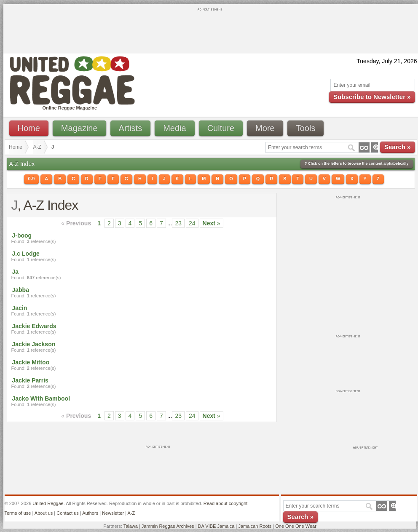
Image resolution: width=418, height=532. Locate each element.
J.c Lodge (26, 254)
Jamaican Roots (255, 526)
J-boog (22, 235)
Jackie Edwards (34, 326)
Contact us (68, 513)
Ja (16, 272)
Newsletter (113, 513)
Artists (131, 128)
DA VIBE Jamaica (216, 526)
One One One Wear (296, 526)
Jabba (21, 290)
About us (44, 513)
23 (178, 223)
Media (174, 128)
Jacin (20, 308)
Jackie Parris (30, 380)
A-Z (37, 147)
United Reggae (48, 503)
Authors (90, 513)
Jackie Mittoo (31, 362)
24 (192, 223)
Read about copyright (226, 503)
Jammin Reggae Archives (168, 526)
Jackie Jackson (34, 344)
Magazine (79, 128)
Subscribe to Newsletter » (372, 97)
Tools (306, 128)
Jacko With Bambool (41, 398)
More (265, 128)
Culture (221, 128)
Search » (398, 147)
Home (29, 128)
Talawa (131, 526)
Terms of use (18, 513)
